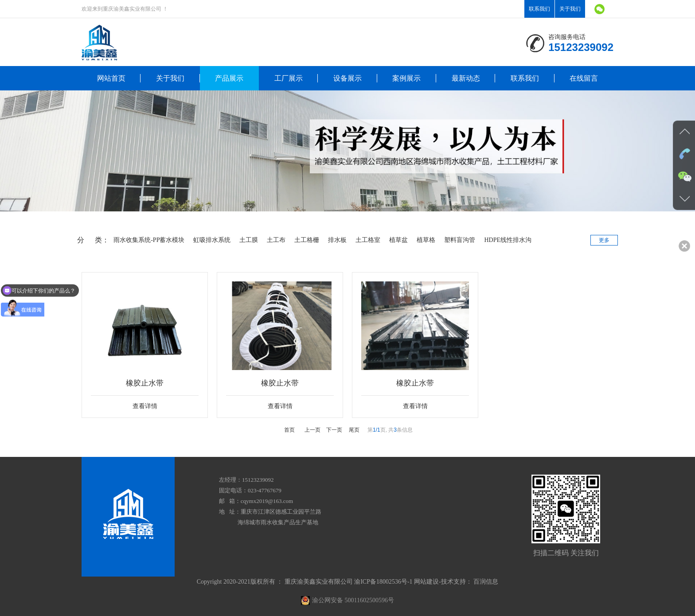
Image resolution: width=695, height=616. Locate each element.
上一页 (312, 429)
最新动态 (466, 78)
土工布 (274, 240)
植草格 (424, 240)
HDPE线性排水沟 (506, 240)
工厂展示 (289, 78)
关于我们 (570, 9)
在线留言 (584, 78)
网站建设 (426, 580)
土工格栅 (305, 240)
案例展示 (406, 78)
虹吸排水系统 (210, 240)
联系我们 (539, 9)
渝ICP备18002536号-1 (383, 580)
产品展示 (229, 78)
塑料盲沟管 (457, 240)
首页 (289, 429)
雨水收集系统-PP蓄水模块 (147, 240)
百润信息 (486, 580)
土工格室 (366, 240)
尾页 (354, 429)
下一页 (334, 429)
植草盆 (396, 240)
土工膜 (246, 240)
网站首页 (111, 78)
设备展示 (347, 78)
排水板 (335, 240)
